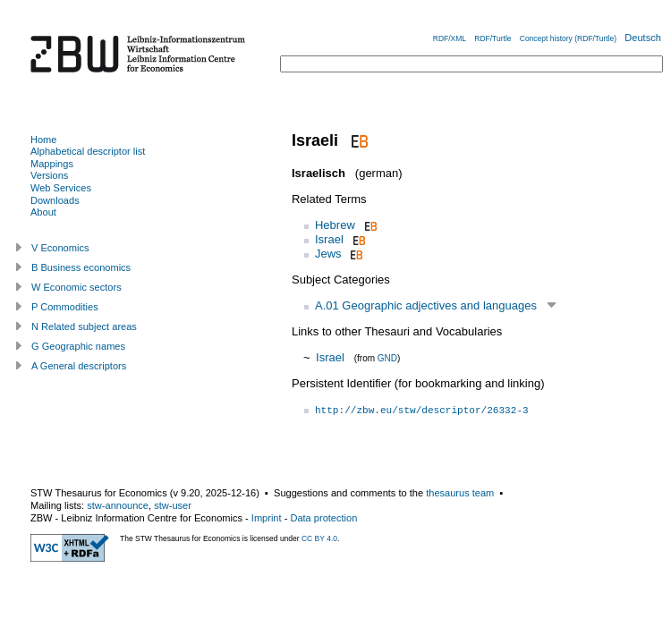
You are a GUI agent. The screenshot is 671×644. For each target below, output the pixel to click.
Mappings (52, 164)
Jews (328, 254)
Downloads (55, 200)
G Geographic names (78, 346)
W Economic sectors (76, 287)
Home (43, 140)
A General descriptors (79, 366)
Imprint (267, 518)
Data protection (323, 518)
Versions (49, 175)
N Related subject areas (84, 326)
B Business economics (81, 267)
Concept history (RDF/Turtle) (568, 38)
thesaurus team (460, 493)
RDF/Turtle (493, 38)
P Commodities (65, 307)
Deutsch (643, 38)
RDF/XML (450, 38)
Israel (329, 239)
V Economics (60, 248)
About (43, 212)
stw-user (173, 505)
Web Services (61, 188)
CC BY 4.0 (319, 538)
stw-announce (118, 505)
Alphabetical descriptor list (88, 151)
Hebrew (335, 225)
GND (387, 358)
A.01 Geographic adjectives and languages (426, 305)
